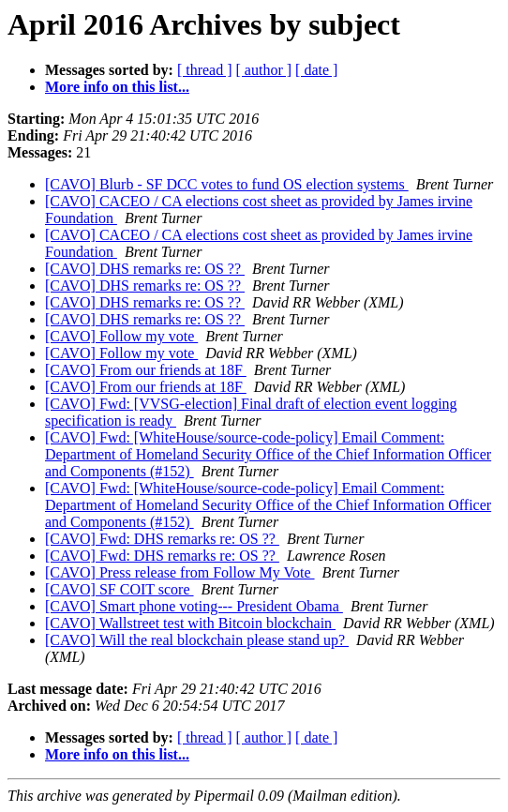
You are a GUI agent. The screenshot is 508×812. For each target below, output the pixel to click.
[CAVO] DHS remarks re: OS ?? (145, 269)
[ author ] (264, 70)
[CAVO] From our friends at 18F (146, 370)
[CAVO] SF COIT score (120, 589)
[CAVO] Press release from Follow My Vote (180, 572)
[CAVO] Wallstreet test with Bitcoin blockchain (190, 623)
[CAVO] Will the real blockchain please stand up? (197, 640)
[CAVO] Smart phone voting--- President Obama (194, 606)
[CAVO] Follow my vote (121, 336)
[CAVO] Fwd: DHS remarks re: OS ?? (162, 539)
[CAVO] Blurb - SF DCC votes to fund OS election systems (227, 184)
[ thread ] (205, 70)
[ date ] (316, 70)
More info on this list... (117, 87)
